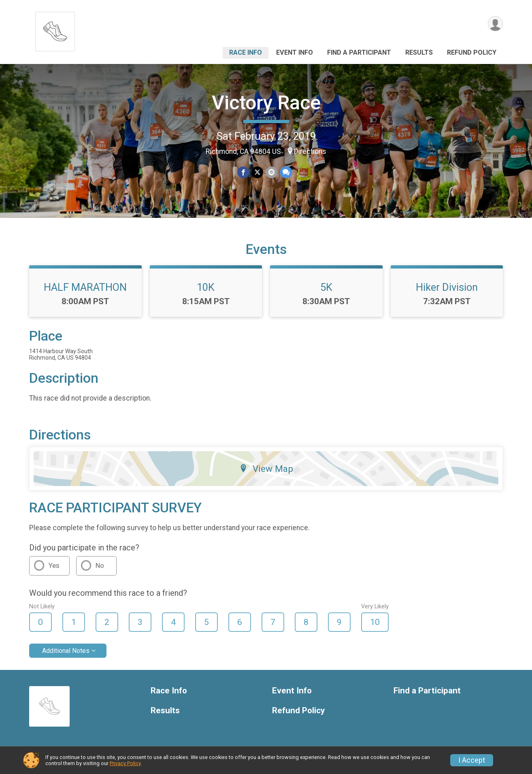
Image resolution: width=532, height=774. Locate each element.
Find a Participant (359, 52)
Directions (310, 151)
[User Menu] (495, 24)
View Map (266, 469)
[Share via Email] (271, 172)
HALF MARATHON (85, 287)
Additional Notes (66, 651)
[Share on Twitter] (257, 172)
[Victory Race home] (55, 29)
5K (326, 287)
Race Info (246, 52)
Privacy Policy (125, 763)
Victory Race (266, 103)
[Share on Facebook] (243, 172)
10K (206, 287)
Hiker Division (447, 287)
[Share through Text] (286, 172)
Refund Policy (472, 52)
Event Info (295, 52)
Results (419, 52)
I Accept (472, 760)
